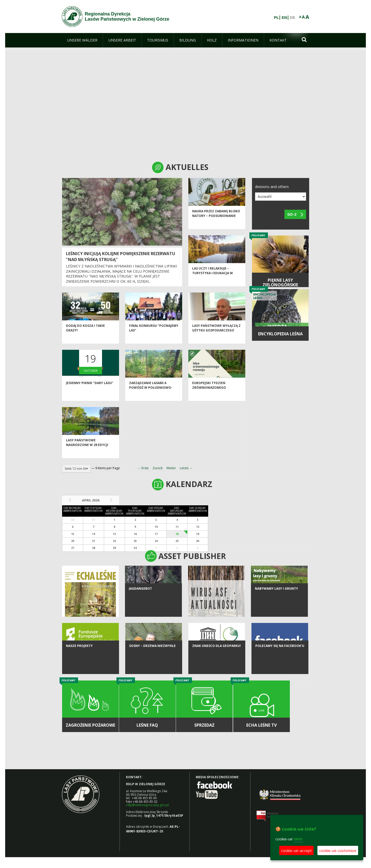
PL (276, 18)
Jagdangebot (140, 608)
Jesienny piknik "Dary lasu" (90, 392)
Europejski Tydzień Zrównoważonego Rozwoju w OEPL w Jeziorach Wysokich (210, 399)
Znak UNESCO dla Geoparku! (217, 665)
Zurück (158, 468)
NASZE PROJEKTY (79, 665)
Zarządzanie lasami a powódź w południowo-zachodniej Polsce (151, 397)
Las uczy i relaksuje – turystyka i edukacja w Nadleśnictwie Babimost (214, 282)
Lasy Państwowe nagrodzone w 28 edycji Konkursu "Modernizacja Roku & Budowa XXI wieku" (89, 456)
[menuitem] (82, 40)
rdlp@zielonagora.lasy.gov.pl (147, 805)
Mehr (298, 839)
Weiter (171, 468)
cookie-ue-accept (296, 850)
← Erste (143, 468)
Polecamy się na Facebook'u (280, 665)
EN (284, 18)
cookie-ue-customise (338, 850)
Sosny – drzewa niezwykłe (152, 665)
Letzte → (186, 468)
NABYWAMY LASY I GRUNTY (276, 608)
